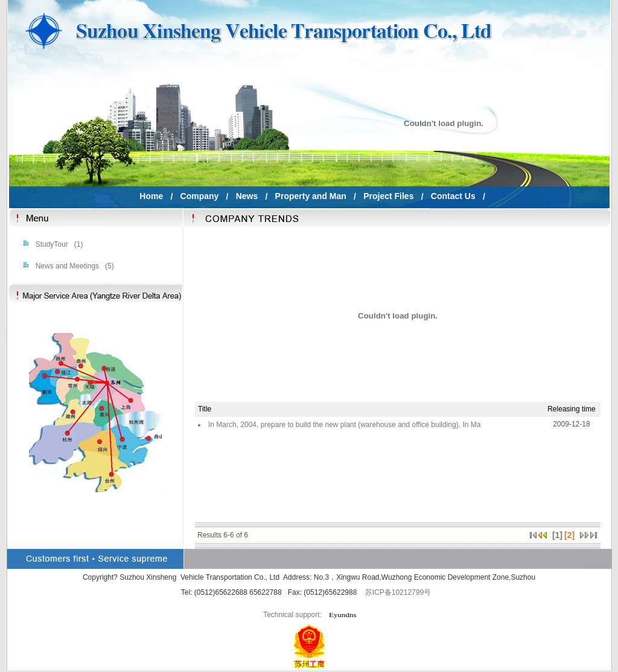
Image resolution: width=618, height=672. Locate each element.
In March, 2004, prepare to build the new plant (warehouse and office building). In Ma (344, 425)
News (247, 196)
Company (199, 196)
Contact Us (453, 196)
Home (151, 196)
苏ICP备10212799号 (398, 592)
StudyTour (50, 244)
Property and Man (311, 196)
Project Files (389, 196)
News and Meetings (66, 266)
